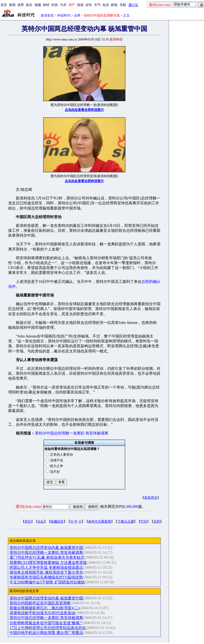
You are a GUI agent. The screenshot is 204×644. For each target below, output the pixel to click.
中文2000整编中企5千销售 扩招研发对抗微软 (47, 582)
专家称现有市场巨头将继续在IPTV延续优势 (46, 577)
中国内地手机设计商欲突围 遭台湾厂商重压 (46, 633)
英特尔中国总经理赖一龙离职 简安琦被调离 (72, 433)
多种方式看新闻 (100, 521)
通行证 (133, 5)
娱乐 (29, 5)
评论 (28, 521)
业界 (77, 15)
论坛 (41, 521)
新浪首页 (47, 15)
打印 (144, 521)
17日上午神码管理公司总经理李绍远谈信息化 (48, 628)
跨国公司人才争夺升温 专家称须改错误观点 (46, 568)
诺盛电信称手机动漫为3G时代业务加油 (42, 613)
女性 (89, 5)
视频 (38, 5)
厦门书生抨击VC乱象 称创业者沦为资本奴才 (47, 557)
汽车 (63, 5)
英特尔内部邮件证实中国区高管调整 (40, 603)
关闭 (157, 521)
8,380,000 (131, 507)
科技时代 (64, 15)
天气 (97, 5)
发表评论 (151, 498)
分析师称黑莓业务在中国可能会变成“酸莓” (45, 623)
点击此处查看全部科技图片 (84, 110)
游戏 (80, 5)
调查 (91, 443)
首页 (4, 5)
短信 (106, 5)
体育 (21, 5)
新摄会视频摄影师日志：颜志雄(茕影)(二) (44, 608)
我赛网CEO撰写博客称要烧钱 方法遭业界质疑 (48, 563)
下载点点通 (126, 521)
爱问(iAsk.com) (28, 507)
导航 (123, 5)
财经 (46, 5)
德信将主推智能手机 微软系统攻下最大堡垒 (46, 572)
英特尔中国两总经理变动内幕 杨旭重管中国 (46, 548)
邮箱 (114, 5)
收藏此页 (57, 521)
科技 (55, 5)
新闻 (12, 5)
